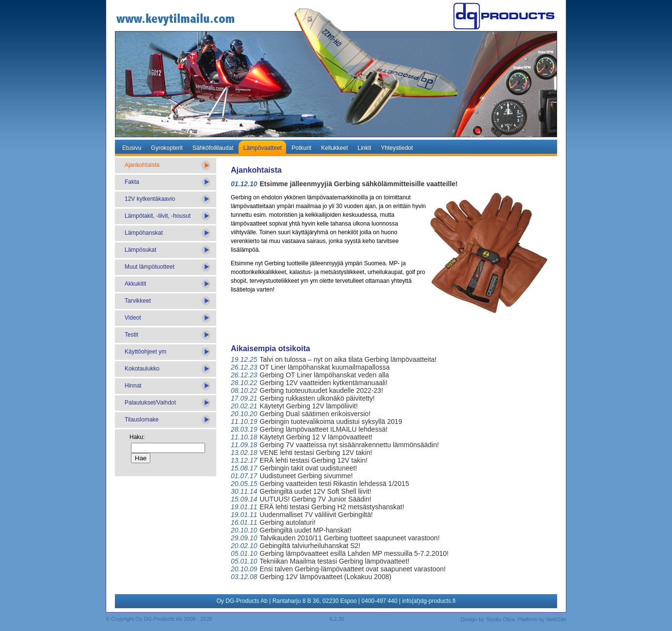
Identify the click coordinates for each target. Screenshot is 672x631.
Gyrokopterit (167, 148)
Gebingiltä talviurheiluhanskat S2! (310, 546)
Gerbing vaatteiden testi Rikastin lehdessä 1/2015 (335, 484)
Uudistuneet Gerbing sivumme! (306, 476)
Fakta (132, 182)
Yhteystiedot (397, 148)
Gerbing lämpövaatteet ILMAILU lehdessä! (324, 429)
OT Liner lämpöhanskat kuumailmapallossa (325, 367)
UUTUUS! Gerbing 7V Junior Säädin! (316, 499)
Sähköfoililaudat (213, 148)
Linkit (365, 148)
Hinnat (133, 386)
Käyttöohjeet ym (145, 352)
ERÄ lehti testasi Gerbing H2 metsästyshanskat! (332, 507)
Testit (131, 335)
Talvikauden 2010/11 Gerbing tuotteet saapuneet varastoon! (350, 538)
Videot (133, 318)
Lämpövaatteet (263, 148)
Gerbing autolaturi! (288, 522)
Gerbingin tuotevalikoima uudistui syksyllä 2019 (331, 421)
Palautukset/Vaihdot (150, 403)
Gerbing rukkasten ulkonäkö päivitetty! (317, 398)
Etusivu (132, 148)
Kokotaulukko (142, 369)
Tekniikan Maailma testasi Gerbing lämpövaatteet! (335, 561)
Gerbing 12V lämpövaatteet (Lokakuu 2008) (326, 577)
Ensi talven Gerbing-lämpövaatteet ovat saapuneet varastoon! (353, 569)
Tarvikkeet (138, 301)
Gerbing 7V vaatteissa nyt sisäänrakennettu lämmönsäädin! (350, 445)
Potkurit (301, 148)
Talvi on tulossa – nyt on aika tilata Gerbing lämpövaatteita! (348, 359)
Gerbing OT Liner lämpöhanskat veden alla (325, 375)
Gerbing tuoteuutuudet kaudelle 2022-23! (322, 390)
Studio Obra (501, 619)
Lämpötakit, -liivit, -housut (158, 216)
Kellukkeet (334, 148)
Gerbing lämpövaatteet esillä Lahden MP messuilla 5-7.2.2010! (354, 553)
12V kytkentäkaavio (150, 199)
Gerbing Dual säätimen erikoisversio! (315, 414)
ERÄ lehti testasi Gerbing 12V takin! (314, 460)
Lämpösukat (140, 250)
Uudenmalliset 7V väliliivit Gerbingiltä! (316, 515)
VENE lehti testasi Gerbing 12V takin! (316, 453)
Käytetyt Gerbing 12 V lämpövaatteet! (316, 437)
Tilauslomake (142, 420)
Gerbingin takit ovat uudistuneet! (309, 468)
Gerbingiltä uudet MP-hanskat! (306, 530)
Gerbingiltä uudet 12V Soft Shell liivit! (316, 491)
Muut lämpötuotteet (150, 267)
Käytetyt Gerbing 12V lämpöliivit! (309, 406)
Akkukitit (136, 284)
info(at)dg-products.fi (429, 601)
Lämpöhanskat (144, 233)
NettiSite (556, 619)
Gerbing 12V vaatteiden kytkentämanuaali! (324, 383)
